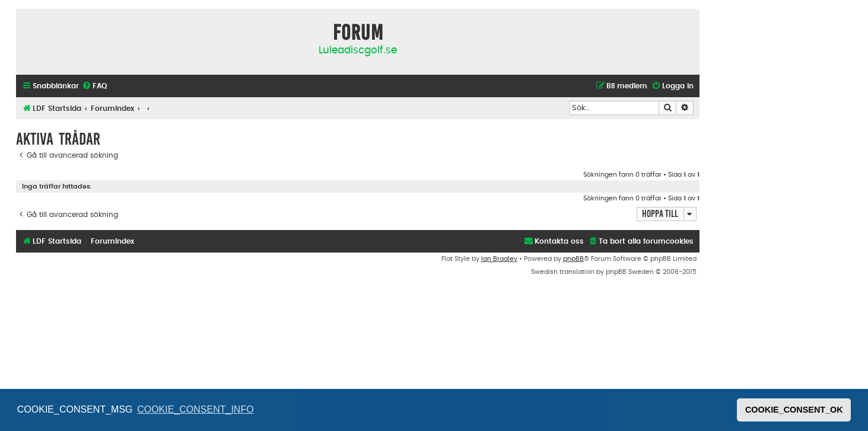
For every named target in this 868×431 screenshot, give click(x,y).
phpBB (573, 259)
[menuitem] (94, 86)
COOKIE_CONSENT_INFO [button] (195, 409)
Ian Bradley (499, 259)
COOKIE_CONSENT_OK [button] (794, 410)
